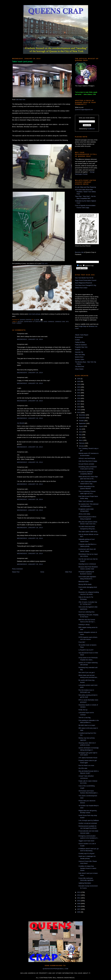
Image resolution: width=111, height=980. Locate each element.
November (82, 418)
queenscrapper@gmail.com (55, 969)
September (83, 423)
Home (42, 572)
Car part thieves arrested (86, 464)
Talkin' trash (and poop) (86, 501)
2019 (79, 398)
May (80, 435)
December (82, 415)
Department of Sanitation (33, 322)
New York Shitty (80, 355)
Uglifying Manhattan (85, 883)
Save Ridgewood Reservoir (84, 283)
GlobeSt (78, 350)
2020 (79, 396)
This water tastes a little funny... (88, 532)
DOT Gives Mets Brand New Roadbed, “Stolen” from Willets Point (85, 192)
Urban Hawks (79, 369)
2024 (79, 384)
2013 (79, 892)
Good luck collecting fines (86, 612)
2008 (79, 906)
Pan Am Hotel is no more (86, 765)
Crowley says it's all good (86, 853)
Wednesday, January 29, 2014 (30, 339)
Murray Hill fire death (85, 584)
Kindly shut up (83, 710)
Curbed (77, 340)
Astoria (20, 322)
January (82, 446)
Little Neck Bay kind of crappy (88, 461)
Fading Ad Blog (80, 342)
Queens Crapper (26, 320)
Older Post (68, 572)
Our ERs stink (83, 768)
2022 (79, 390)
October (82, 421)
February (82, 443)
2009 (79, 904)
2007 (79, 909)
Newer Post (16, 572)
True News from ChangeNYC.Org (86, 285)
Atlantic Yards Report (82, 335)
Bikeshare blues (84, 582)
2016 (79, 407)
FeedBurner (91, 129)
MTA (67, 322)
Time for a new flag (84, 718)
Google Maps (82, 326)
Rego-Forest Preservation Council (86, 280)
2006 (79, 912)
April (81, 437)
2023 (79, 387)
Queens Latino (80, 359)
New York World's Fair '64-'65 (84, 278)
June (81, 432)
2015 (79, 410)
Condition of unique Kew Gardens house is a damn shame (87, 868)
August (81, 426)
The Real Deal (80, 366)
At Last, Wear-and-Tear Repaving (85, 187)
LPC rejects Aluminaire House (88, 758)
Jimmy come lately (84, 514)
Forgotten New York (81, 347)
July (80, 429)
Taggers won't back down (86, 841)
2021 (79, 393)
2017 (79, 404)
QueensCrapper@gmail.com (84, 110)
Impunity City (79, 352)
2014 (79, 412)
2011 (79, 898)
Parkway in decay (84, 625)
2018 (79, 401)
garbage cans (60, 322)
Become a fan (79, 252)
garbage (51, 322)
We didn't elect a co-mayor (87, 725)
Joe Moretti (20, 423)
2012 (79, 895)
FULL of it (44, 263)
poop (14, 323)
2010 (79, 901)
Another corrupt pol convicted (88, 823)
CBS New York (20, 100)
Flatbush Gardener (81, 345)
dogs (45, 322)
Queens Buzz (79, 357)
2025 (79, 381)
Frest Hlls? (82, 642)
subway (19, 323)
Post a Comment (17, 569)
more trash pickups (34, 314)
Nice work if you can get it (87, 672)
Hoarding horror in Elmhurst (87, 564)
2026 (79, 379)
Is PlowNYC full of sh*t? (86, 650)
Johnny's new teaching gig (87, 458)
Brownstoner (79, 337)
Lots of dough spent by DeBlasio (89, 820)
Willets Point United (81, 288)
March (81, 440)
